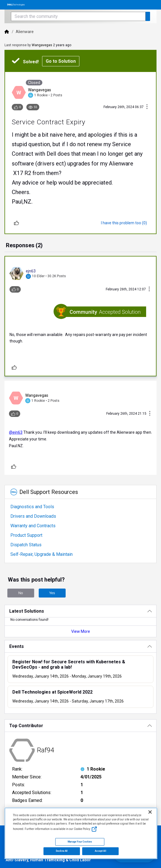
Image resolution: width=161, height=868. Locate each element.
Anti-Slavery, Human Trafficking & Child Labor (48, 860)
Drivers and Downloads (33, 516)
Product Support (26, 535)
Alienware (25, 32)
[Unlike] (16, 223)
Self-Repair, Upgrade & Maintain (42, 554)
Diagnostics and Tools (32, 507)
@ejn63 (16, 432)
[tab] (24, 246)
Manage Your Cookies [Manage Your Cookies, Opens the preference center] (80, 842)
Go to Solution (61, 61)
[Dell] (7, 32)
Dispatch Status (26, 545)
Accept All (100, 851)
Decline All (62, 851)
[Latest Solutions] (81, 611)
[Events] (81, 646)
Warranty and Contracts (33, 526)
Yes (52, 593)
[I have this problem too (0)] (124, 223)
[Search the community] (78, 16)
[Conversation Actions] (147, 107)
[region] (81, 833)
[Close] (150, 812)
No (21, 593)
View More (81, 631)
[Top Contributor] (81, 726)
